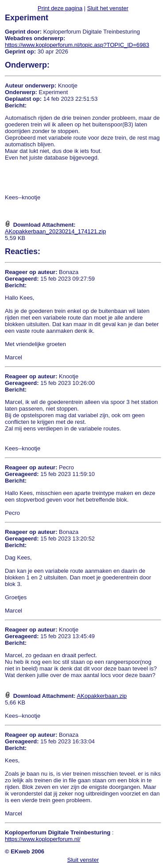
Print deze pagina (60, 8)
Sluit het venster (108, 8)
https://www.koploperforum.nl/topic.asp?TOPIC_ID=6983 (77, 45)
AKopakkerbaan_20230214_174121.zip (55, 231)
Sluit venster (83, 860)
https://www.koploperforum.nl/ (43, 839)
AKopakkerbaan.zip (102, 696)
